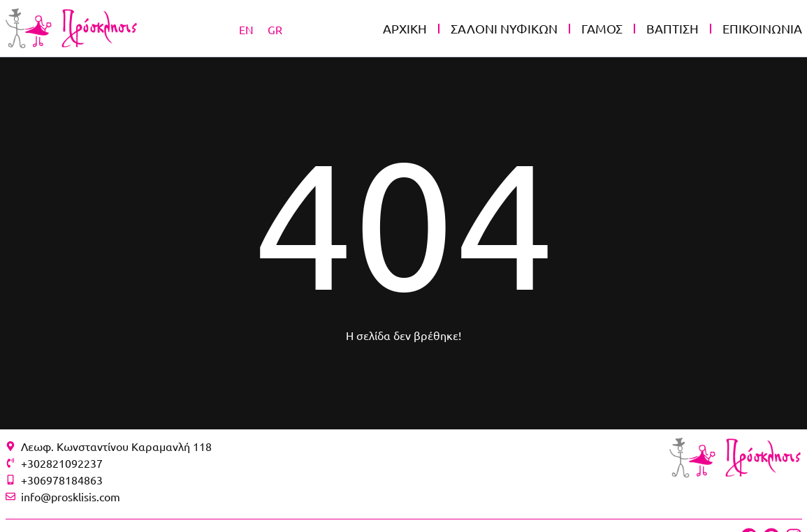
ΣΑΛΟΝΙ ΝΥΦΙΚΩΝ (504, 28)
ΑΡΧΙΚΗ (405, 28)
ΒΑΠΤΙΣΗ (672, 28)
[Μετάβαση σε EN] (246, 29)
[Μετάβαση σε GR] (275, 29)
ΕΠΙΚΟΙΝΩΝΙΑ (762, 28)
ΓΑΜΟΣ (602, 28)
